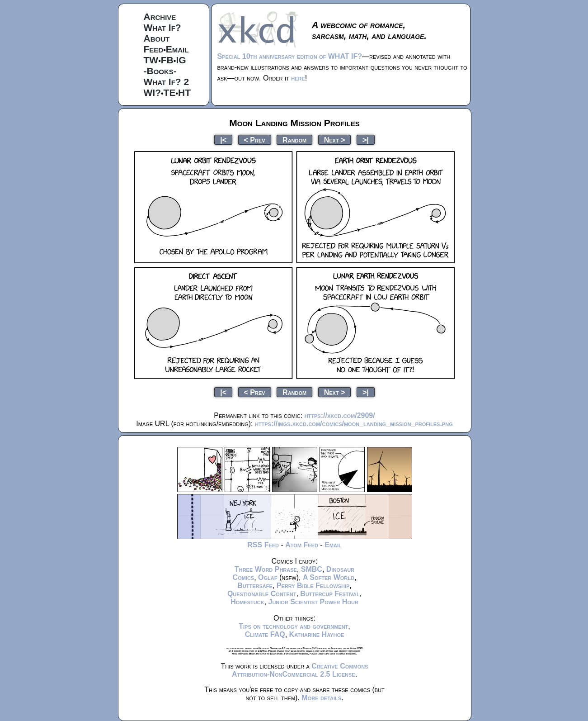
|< (223, 140)
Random (294, 140)
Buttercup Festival (330, 594)
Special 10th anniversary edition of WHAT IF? (290, 56)
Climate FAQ (265, 634)
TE (170, 92)
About (157, 38)
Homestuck (247, 602)
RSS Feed (263, 545)
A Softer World (329, 577)
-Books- (160, 71)
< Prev (255, 140)
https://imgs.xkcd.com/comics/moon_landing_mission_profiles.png (354, 424)
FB (167, 60)
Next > (335, 140)
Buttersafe (255, 586)
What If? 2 (167, 82)
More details (321, 698)
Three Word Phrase (266, 569)
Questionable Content (262, 594)
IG (181, 60)
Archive (160, 17)
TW (151, 60)
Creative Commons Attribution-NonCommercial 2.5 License (300, 670)
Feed (154, 49)
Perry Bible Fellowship (313, 586)
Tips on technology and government (293, 626)
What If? (162, 27)
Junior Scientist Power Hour (313, 602)
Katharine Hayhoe (317, 634)
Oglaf (268, 577)
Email (177, 49)
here (298, 78)
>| (366, 140)
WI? (152, 92)
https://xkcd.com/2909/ (340, 415)
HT (184, 92)
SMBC (312, 569)
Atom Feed (302, 545)
